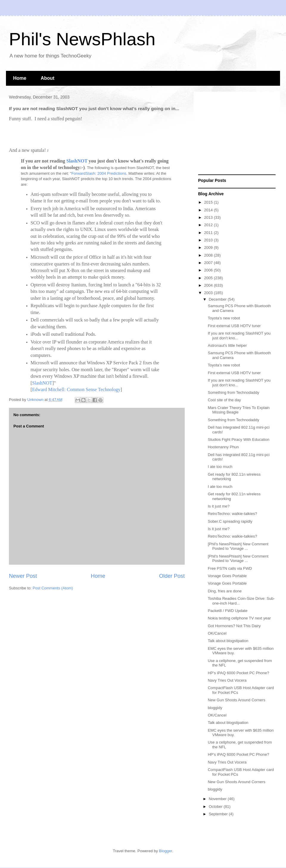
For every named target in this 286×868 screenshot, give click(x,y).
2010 (209, 240)
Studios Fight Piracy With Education (238, 440)
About (47, 78)
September (219, 814)
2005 (209, 278)
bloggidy (215, 708)
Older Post (172, 576)
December (218, 299)
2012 (209, 225)
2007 (209, 263)
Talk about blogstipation (228, 641)
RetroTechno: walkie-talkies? (232, 514)
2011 (209, 233)
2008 (209, 255)
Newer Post (23, 576)
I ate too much (220, 467)
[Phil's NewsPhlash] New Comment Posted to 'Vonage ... (238, 546)
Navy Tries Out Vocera (227, 680)
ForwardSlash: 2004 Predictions (99, 173)
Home (20, 78)
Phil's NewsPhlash (82, 39)
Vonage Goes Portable (227, 576)
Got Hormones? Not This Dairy (234, 626)
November (218, 799)
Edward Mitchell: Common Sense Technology (76, 389)
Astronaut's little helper (227, 345)
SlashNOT (77, 161)
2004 (209, 285)
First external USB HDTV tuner (234, 326)
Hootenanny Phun (223, 447)
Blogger (166, 851)
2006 (209, 270)
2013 (209, 217)
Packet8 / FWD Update (227, 611)
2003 (209, 293)
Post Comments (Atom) (53, 588)
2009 (209, 248)
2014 (209, 210)
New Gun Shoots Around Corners (236, 700)
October (216, 807)
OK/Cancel (217, 633)
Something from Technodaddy (233, 392)
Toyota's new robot (224, 318)
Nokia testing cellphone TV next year (239, 618)
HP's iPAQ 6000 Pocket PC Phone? (238, 673)
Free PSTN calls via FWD (230, 568)
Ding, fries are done (224, 591)
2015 (209, 202)
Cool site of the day (224, 400)
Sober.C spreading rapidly (230, 521)
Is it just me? (219, 506)
